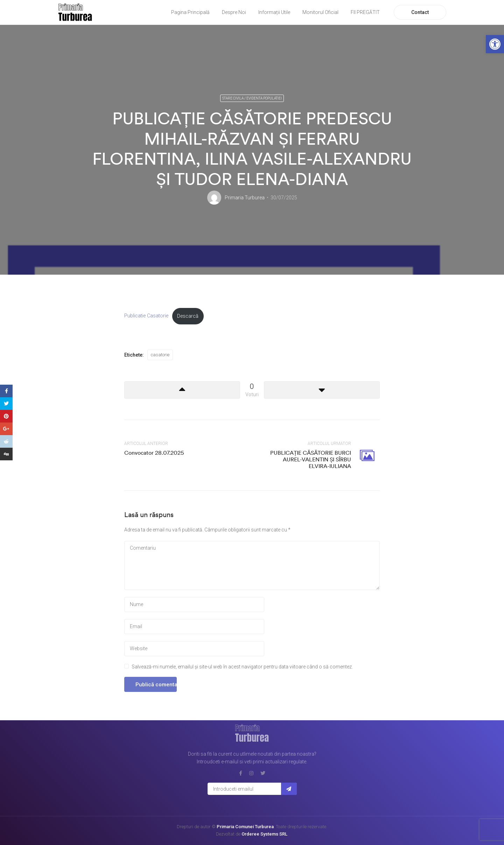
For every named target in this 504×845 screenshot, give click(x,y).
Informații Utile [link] (274, 12)
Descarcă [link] (188, 316)
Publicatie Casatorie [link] (146, 316)
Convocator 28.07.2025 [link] (154, 453)
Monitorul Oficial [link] (320, 12)
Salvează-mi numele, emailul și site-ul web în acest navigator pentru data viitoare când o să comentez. (242, 667)
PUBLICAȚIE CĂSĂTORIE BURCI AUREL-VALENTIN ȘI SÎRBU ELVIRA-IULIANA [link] (311, 459)
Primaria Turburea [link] (245, 198)
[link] (495, 44)
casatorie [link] (160, 355)
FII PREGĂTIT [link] (365, 12)
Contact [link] (420, 12)
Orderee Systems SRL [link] (264, 834)
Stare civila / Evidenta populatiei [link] (252, 98)
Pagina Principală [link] (190, 12)
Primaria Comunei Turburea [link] (245, 827)
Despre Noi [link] (234, 12)
